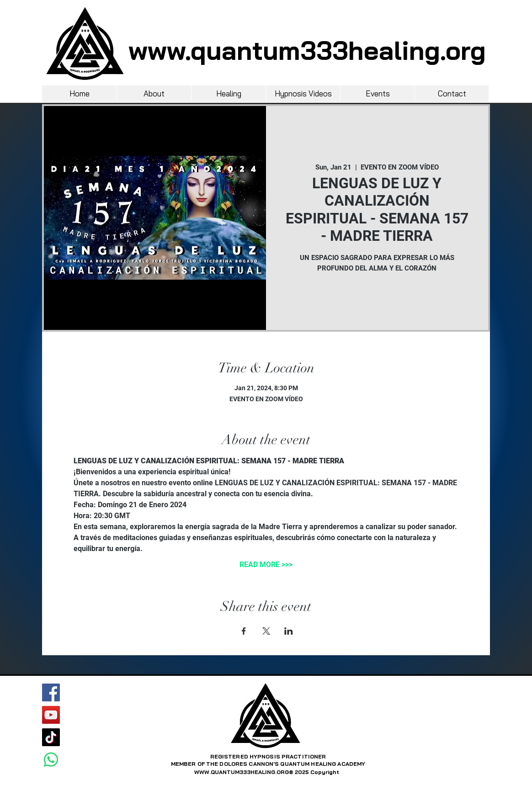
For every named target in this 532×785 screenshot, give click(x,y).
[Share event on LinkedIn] (289, 631)
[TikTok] (51, 737)
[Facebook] (51, 692)
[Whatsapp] (51, 760)
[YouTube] (51, 715)
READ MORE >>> (266, 565)
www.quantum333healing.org (307, 50)
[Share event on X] (266, 631)
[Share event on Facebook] (244, 631)
